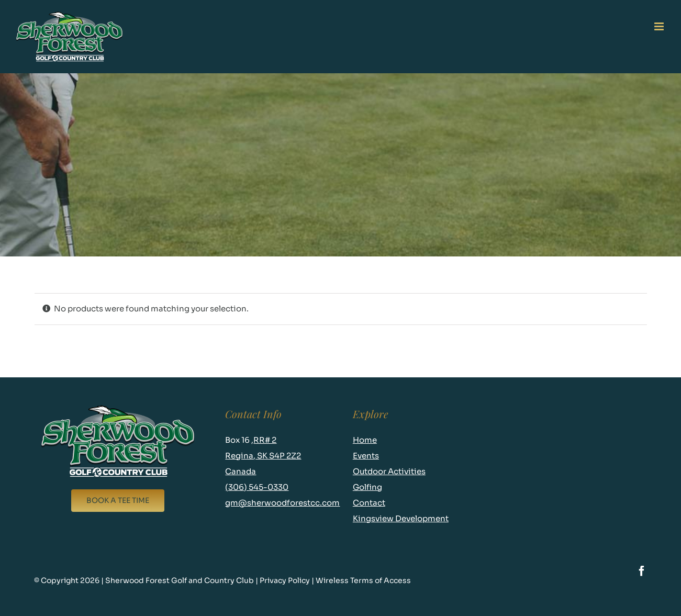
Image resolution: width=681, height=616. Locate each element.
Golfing (367, 487)
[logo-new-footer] (118, 407)
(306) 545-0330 (257, 487)
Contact (369, 503)
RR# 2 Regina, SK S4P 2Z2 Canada (263, 456)
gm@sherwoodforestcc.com (282, 503)
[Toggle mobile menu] (660, 26)
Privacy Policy (286, 580)
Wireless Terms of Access (364, 580)
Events (366, 456)
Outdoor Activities (389, 471)
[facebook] (642, 571)
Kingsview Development (401, 518)
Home (365, 440)
